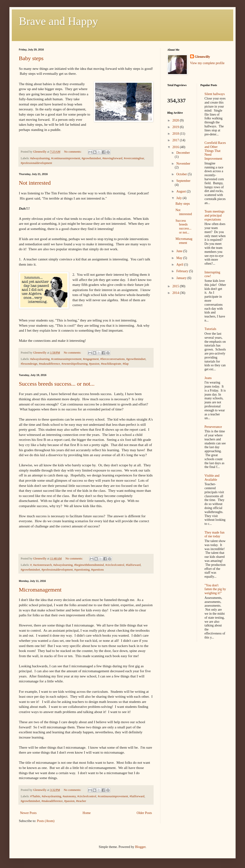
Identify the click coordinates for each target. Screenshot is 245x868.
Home (87, 813)
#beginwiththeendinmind (89, 565)
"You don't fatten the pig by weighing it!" (215, 589)
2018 (176, 134)
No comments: (73, 152)
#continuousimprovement (66, 359)
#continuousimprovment (66, 158)
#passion (94, 364)
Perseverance (213, 427)
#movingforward (112, 158)
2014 (176, 293)
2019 (176, 127)
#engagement (91, 359)
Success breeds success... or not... (57, 384)
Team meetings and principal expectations (214, 215)
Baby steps (31, 58)
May (180, 258)
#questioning (82, 570)
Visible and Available (212, 478)
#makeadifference (49, 364)
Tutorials (210, 329)
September (183, 181)
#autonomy (69, 796)
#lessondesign (29, 364)
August (181, 191)
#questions (98, 570)
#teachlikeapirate (111, 364)
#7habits (35, 796)
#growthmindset (91, 158)
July (179, 198)
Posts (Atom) (46, 821)
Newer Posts (28, 813)
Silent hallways (215, 94)
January (182, 278)
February (183, 271)
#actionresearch (43, 565)
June (180, 251)
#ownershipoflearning (75, 364)
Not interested (35, 183)
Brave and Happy (58, 21)
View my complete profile (207, 63)
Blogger (140, 847)
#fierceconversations (113, 359)
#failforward (133, 565)
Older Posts (144, 813)
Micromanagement (40, 590)
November (183, 164)
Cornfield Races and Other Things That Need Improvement (215, 151)
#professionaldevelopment (36, 163)
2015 (176, 286)
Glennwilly (202, 57)
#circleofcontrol (115, 565)
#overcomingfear (134, 158)
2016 (176, 147)
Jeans (208, 378)
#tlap (126, 364)
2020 (176, 120)
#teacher (81, 801)
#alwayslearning (40, 158)
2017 (176, 140)
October (182, 174)
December (183, 153)
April (180, 265)
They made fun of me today (214, 534)
